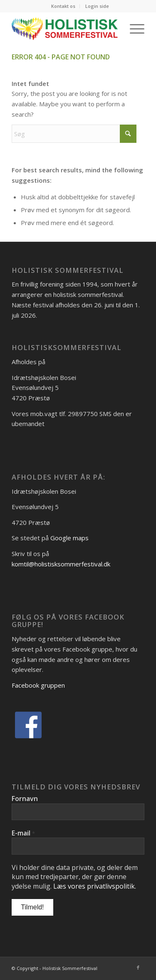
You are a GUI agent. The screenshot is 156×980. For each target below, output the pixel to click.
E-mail (23, 833)
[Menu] (133, 29)
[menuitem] (63, 6)
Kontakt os (63, 6)
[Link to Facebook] (138, 968)
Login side (97, 6)
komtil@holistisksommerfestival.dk (61, 564)
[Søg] (74, 134)
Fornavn (25, 799)
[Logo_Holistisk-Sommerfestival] (65, 29)
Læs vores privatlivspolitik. (95, 886)
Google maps (69, 538)
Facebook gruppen (38, 685)
